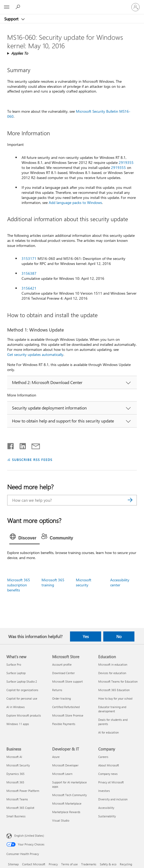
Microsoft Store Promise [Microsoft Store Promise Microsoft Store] (68, 715)
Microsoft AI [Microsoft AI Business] (14, 757)
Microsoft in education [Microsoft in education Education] (113, 664)
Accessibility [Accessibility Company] (106, 808)
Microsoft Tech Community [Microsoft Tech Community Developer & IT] (69, 795)
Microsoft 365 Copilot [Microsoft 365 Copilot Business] (20, 808)
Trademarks (89, 864)
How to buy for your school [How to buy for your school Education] (115, 698)
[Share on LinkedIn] (21, 445)
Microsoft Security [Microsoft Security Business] (18, 765)
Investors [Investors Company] (104, 791)
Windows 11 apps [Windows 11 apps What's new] (18, 724)
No (119, 636)
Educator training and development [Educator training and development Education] (112, 709)
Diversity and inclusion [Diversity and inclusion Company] (113, 799)
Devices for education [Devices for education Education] (112, 673)
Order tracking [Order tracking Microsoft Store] (61, 698)
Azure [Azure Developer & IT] (56, 757)
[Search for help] (19, 7)
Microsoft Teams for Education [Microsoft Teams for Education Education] (118, 681)
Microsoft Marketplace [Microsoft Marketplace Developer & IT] (67, 803)
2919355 (126, 162)
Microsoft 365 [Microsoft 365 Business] (15, 782)
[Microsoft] (72, 4)
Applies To (20, 53)
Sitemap (13, 864)
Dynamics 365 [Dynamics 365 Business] (15, 774)
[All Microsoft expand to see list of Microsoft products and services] (7, 7)
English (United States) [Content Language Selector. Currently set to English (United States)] (29, 835)
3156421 (29, 288)
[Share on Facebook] (11, 445)
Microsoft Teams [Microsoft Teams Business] (17, 799)
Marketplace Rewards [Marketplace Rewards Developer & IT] (66, 812)
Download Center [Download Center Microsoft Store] (63, 673)
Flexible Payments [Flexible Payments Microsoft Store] (64, 724)
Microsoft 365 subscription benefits (19, 585)
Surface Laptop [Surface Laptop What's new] (16, 673)
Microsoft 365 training (53, 582)
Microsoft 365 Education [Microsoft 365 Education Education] (114, 690)
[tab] (24, 538)
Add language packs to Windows (75, 202)
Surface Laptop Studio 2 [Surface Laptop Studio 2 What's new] (22, 681)
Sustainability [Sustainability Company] (107, 816)
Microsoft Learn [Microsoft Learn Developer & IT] (62, 774)
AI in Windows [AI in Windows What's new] (16, 707)
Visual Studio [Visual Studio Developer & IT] (61, 820)
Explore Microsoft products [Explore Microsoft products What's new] (24, 715)
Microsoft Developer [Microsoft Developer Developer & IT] (65, 765)
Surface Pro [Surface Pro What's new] (14, 664)
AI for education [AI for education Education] (108, 732)
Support (12, 19)
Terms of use (69, 864)
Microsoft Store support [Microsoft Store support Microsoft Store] (67, 681)
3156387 (29, 273)
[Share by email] (33, 445)
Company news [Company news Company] (108, 774)
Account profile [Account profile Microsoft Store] (62, 664)
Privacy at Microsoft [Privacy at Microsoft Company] (111, 782)
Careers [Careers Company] (103, 757)
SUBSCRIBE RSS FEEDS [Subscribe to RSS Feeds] (32, 459)
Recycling (126, 864)
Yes (86, 636)
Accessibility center (120, 582)
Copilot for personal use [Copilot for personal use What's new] (22, 698)
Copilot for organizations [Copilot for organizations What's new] (22, 690)
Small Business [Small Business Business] (16, 816)
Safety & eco (108, 864)
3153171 (29, 258)
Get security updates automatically (35, 354)
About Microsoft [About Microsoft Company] (109, 765)
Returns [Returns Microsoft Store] (57, 690)
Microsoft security (84, 582)
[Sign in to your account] (135, 7)
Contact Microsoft (34, 864)
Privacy (53, 864)
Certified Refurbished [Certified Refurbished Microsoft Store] (66, 707)
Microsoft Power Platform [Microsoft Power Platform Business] (23, 791)
